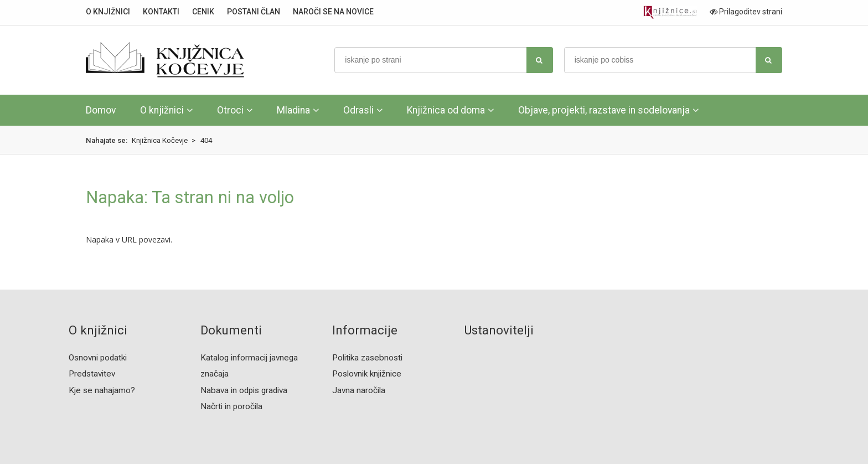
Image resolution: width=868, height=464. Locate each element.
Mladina (293, 110)
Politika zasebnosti (367, 358)
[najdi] (540, 60)
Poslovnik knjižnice (367, 374)
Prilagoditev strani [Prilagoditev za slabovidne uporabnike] (746, 12)
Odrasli (358, 110)
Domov (101, 110)
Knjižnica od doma (446, 110)
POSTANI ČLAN (254, 12)
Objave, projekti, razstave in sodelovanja (604, 110)
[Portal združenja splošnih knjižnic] (670, 12)
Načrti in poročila (231, 406)
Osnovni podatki (98, 358)
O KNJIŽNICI (108, 12)
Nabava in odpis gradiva (244, 390)
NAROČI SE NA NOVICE (333, 12)
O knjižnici (162, 110)
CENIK (203, 12)
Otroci (230, 110)
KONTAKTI (161, 12)
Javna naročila (359, 390)
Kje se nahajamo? (102, 390)
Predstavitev (92, 374)
